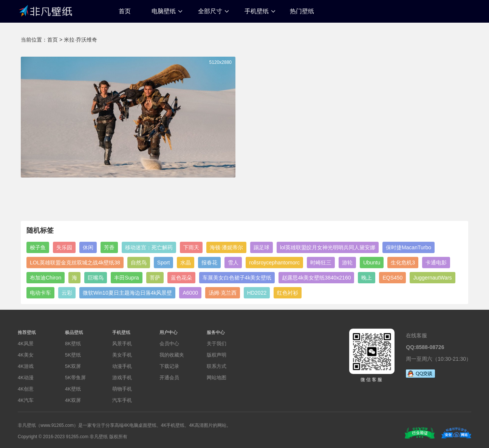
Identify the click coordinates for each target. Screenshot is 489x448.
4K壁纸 (73, 389)
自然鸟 (139, 263)
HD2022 (257, 293)
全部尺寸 (210, 11)
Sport (163, 263)
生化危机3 (403, 263)
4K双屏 (73, 400)
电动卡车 (40, 293)
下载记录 (169, 366)
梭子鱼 (38, 247)
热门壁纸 (302, 11)
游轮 (347, 263)
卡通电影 (436, 263)
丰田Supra (126, 278)
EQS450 (392, 278)
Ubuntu (372, 263)
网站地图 (217, 378)
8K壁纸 (73, 344)
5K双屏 (73, 366)
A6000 (190, 293)
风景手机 (122, 344)
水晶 (186, 263)
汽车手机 (122, 400)
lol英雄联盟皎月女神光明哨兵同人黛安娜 (328, 247)
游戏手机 (122, 378)
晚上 (367, 278)
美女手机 (122, 355)
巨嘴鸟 (96, 278)
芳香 (109, 247)
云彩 (67, 293)
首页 (125, 11)
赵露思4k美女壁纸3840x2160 (316, 278)
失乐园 (64, 247)
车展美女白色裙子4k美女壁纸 (237, 278)
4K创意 (26, 389)
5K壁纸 (73, 355)
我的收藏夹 (172, 355)
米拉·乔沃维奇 (80, 40)
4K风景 (26, 344)
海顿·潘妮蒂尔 (226, 247)
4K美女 (26, 355)
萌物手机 (122, 389)
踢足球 (262, 247)
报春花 (209, 263)
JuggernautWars (432, 278)
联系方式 (217, 366)
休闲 (88, 247)
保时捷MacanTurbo (409, 247)
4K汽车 (26, 400)
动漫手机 (122, 366)
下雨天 (191, 247)
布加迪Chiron (46, 278)
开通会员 (169, 378)
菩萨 (155, 278)
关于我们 (217, 344)
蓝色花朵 (181, 278)
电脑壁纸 (164, 11)
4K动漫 (26, 378)
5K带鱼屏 (75, 378)
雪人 (233, 263)
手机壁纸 (257, 11)
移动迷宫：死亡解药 (149, 247)
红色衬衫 (288, 293)
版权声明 (217, 355)
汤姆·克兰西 (223, 293)
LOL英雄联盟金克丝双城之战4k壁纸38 (75, 263)
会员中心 (169, 344)
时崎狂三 (321, 263)
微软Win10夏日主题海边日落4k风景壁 (127, 293)
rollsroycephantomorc (274, 263)
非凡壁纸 (45, 10)
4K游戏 (26, 366)
